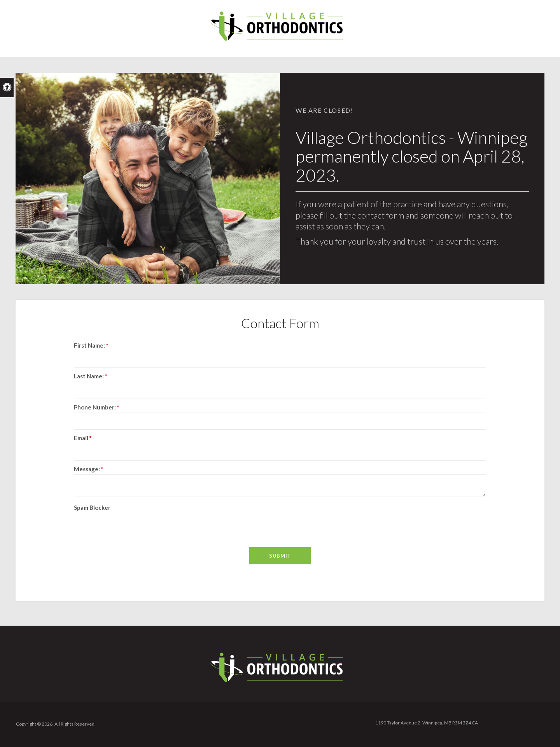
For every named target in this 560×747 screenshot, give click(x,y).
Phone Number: (97, 407)
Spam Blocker (92, 507)
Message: (89, 469)
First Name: (91, 345)
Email (83, 438)
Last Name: (91, 376)
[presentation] (119, 525)
